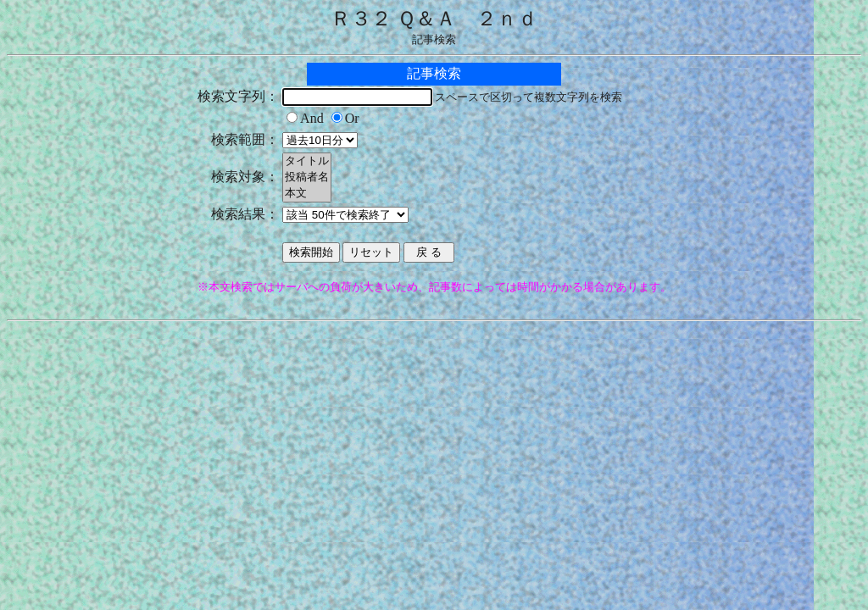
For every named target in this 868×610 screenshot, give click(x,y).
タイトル (307, 161)
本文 (307, 194)
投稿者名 (307, 177)
